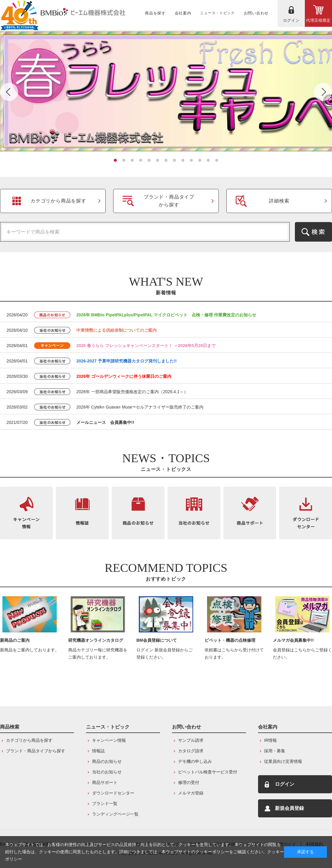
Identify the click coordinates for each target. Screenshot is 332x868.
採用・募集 (275, 751)
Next (323, 92)
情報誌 (98, 751)
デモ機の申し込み (195, 761)
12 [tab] (208, 160)
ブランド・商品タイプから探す (36, 751)
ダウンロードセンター (113, 793)
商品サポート (105, 782)
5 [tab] (149, 160)
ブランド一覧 (105, 804)
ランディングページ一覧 (115, 814)
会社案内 (268, 727)
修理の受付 (189, 782)
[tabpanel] (166, 91)
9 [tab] (183, 160)
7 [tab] (166, 160)
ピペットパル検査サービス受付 (208, 772)
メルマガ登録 (191, 793)
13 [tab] (217, 160)
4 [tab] (141, 160)
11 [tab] (200, 160)
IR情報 (270, 740)
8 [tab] (174, 160)
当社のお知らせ (107, 772)
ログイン (285, 784)
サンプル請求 (191, 740)
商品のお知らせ (107, 761)
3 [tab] (132, 160)
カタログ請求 (191, 751)
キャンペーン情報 (109, 740)
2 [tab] (124, 160)
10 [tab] (191, 160)
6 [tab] (158, 160)
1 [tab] (115, 160)
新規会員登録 (289, 808)
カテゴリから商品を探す (29, 740)
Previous (9, 92)
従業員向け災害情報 (283, 761)
